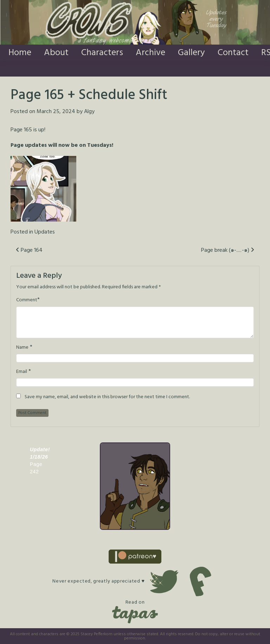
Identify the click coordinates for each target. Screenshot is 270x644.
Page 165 (21, 130)
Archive (150, 53)
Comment (27, 300)
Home (20, 53)
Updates (45, 232)
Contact (233, 53)
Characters (102, 53)
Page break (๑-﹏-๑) (228, 250)
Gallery (191, 53)
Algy (89, 112)
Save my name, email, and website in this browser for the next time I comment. (107, 397)
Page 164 (29, 250)
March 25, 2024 (56, 112)
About (56, 53)
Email (22, 372)
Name (22, 348)
